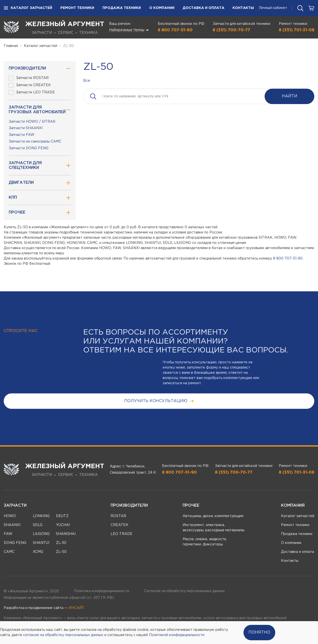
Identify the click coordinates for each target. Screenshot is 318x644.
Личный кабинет (273, 8)
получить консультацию (159, 401)
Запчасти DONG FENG (29, 148)
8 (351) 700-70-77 (231, 30)
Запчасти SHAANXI (26, 128)
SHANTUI (41, 543)
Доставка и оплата (203, 8)
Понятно (259, 632)
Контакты (243, 8)
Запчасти (15, 506)
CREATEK (119, 525)
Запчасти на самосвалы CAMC (35, 142)
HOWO (10, 516)
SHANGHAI (66, 534)
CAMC (9, 552)
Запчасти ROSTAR (29, 78)
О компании (162, 8)
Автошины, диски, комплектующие (213, 516)
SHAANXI (12, 525)
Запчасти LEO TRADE (32, 93)
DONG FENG (15, 543)
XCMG (38, 552)
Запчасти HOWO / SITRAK (32, 122)
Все (87, 81)
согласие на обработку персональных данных (63, 635)
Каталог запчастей (28, 8)
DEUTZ (62, 516)
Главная (11, 46)
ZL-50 (61, 552)
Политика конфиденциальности (101, 591)
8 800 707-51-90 (175, 30)
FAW (8, 534)
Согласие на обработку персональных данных (184, 591)
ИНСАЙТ (77, 608)
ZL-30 (61, 543)
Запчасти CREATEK (30, 85)
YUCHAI (63, 525)
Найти (290, 96)
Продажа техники (122, 8)
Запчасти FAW (22, 135)
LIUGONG (41, 534)
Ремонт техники (77, 8)
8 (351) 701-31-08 (297, 30)
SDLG (38, 525)
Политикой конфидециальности (177, 635)
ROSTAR (118, 516)
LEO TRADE (121, 534)
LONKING (41, 516)
